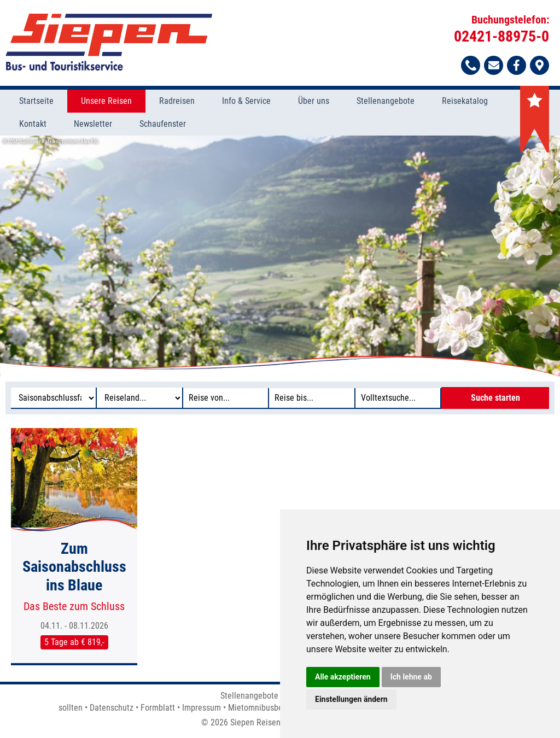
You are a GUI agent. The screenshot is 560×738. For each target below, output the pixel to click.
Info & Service (246, 101)
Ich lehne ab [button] (411, 677)
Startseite (36, 101)
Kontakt (33, 124)
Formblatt (158, 708)
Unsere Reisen (106, 101)
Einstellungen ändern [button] (351, 699)
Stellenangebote (386, 101)
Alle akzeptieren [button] (343, 677)
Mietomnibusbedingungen (274, 708)
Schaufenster (163, 124)
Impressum (202, 708)
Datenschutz (112, 708)
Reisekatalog (465, 101)
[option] (280, 256)
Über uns (314, 101)
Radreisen (177, 101)
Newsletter (93, 124)
